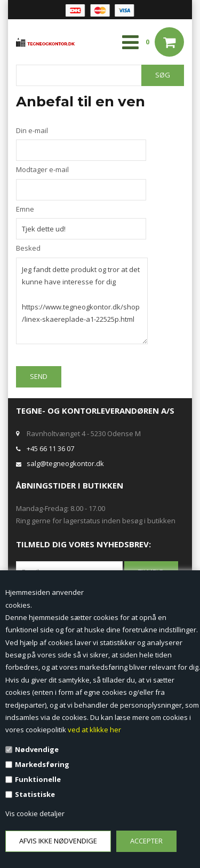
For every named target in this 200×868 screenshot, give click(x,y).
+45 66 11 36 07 (50, 448)
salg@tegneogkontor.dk (65, 463)
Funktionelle (38, 779)
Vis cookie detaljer (35, 813)
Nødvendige (37, 749)
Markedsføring (42, 764)
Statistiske (35, 794)
